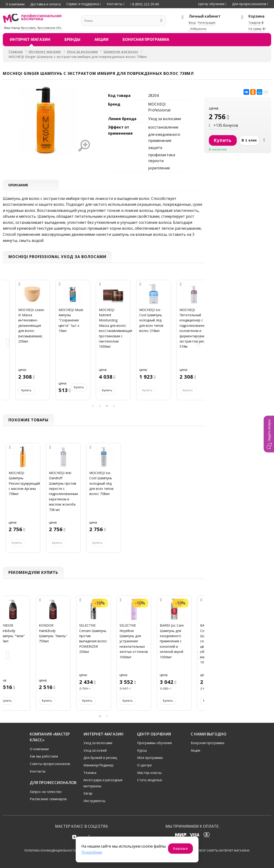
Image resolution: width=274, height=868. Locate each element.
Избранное (198, 29)
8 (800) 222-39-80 (145, 4)
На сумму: (256, 29)
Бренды (72, 39)
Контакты (114, 4)
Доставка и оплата (45, 4)
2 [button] (100, 406)
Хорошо (180, 848)
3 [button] (107, 406)
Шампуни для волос (121, 51)
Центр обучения (211, 4)
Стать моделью (150, 780)
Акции (101, 39)
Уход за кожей (95, 750)
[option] (23, 344)
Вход (192, 23)
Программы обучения (154, 743)
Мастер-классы (149, 772)
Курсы (142, 750)
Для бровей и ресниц (100, 757)
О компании (15, 4)
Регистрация (207, 23)
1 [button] (93, 406)
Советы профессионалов (50, 763)
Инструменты (94, 801)
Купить (17, 391)
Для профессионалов (249, 4)
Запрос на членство (46, 791)
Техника (90, 772)
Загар (88, 793)
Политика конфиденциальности (51, 851)
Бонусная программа (146, 39)
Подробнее (92, 852)
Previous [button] (8, 343)
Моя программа (150, 757)
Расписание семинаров (48, 799)
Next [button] (199, 343)
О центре (145, 765)
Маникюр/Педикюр (98, 765)
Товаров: (256, 23)
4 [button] (114, 406)
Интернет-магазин (30, 39)
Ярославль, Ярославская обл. (41, 28)
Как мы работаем (44, 756)
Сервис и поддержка (83, 4)
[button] (269, 434)
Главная (16, 51)
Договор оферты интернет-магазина (221, 851)
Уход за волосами (82, 51)
